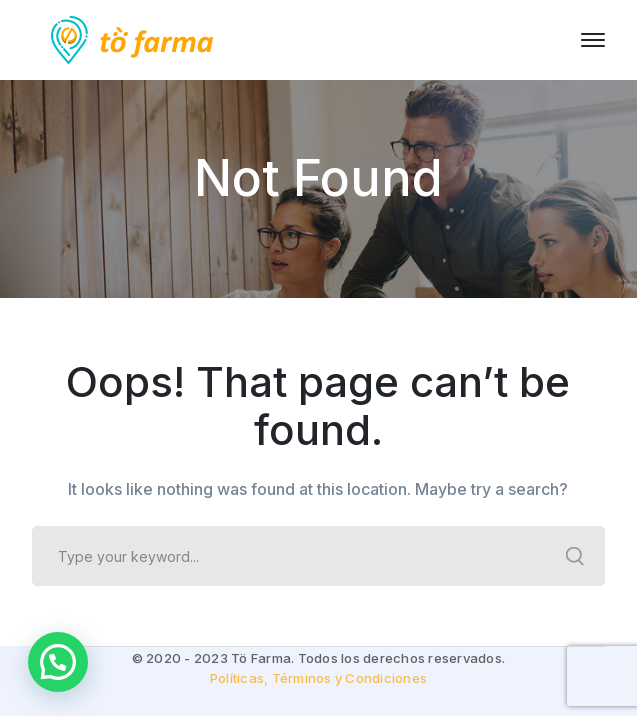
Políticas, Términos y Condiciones (318, 678)
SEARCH (575, 556)
